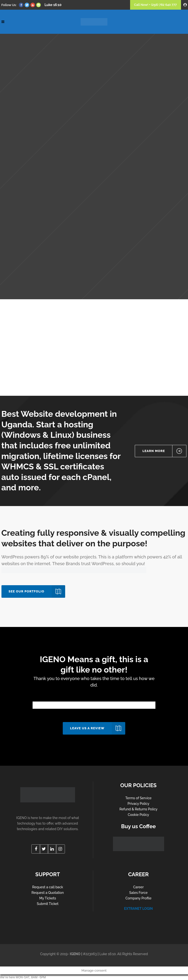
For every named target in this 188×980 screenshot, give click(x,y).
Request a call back (48, 887)
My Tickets (48, 898)
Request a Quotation (48, 893)
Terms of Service (138, 798)
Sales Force (139, 893)
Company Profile (139, 898)
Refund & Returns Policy (139, 809)
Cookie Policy (138, 815)
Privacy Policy (139, 804)
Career (139, 887)
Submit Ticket (48, 904)
